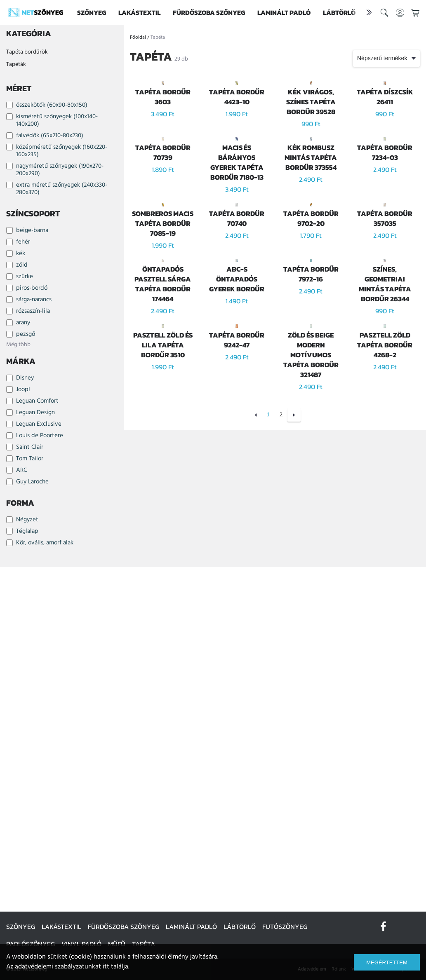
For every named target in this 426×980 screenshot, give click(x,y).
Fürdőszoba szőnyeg (209, 12)
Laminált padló (284, 12)
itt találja (115, 967)
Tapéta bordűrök (27, 52)
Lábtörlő (339, 12)
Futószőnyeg (285, 926)
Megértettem (387, 962)
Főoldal (138, 38)
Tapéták (16, 64)
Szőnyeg (92, 12)
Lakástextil (139, 12)
